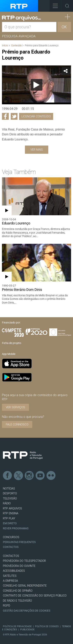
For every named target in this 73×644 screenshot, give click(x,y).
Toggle (67, 6)
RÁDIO (7, 503)
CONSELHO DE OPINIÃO (18, 591)
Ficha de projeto (12, 343)
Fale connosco (17, 424)
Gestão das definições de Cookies (27, 611)
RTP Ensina (11, 513)
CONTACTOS (11, 556)
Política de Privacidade (17, 626)
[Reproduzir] (37, 85)
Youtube (40, 476)
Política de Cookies (47, 626)
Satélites (10, 576)
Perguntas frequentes (19, 542)
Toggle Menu (54, 5)
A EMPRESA (10, 581)
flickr (51, 476)
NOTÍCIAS (9, 489)
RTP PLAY (9, 519)
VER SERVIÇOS (15, 407)
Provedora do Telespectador (24, 561)
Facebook (8, 476)
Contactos (11, 547)
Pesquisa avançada (19, 36)
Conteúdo (16, 45)
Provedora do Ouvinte (19, 566)
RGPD (7, 606)
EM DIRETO (10, 523)
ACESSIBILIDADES (14, 571)
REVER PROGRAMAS (16, 528)
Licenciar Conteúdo (36, 116)
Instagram (29, 476)
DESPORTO (10, 493)
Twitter (18, 476)
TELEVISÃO (10, 499)
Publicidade (27, 630)
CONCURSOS (11, 537)
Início (5, 45)
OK (64, 27)
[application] (36, 85)
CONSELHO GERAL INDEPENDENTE (25, 586)
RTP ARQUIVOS (12, 509)
